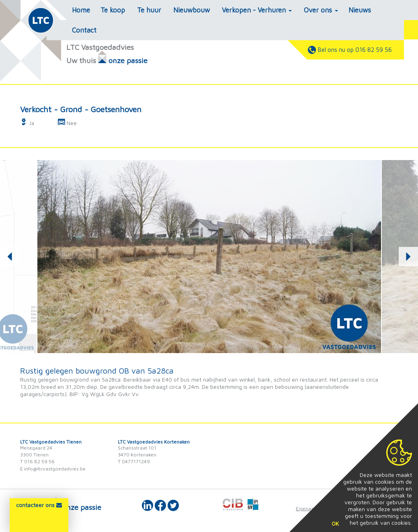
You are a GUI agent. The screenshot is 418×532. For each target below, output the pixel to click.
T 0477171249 (134, 461)
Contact (84, 30)
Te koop (113, 10)
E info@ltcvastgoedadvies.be (53, 469)
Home (81, 10)
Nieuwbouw (192, 10)
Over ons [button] (321, 10)
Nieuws (360, 10)
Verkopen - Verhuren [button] (257, 10)
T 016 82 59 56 (37, 461)
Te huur (149, 10)
